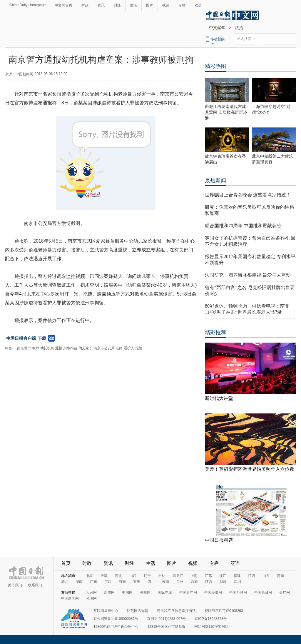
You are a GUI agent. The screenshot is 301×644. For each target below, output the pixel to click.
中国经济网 (213, 593)
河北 (118, 576)
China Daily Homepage (27, 5)
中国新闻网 (70, 598)
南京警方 (24, 348)
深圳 (238, 582)
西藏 (194, 582)
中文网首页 (63, 5)
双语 (198, 5)
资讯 (101, 5)
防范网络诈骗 (138, 611)
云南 (165, 582)
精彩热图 (215, 66)
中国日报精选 (219, 540)
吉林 (162, 576)
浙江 (223, 576)
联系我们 (35, 585)
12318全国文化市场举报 (166, 627)
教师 (36, 348)
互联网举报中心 (106, 611)
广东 (93, 582)
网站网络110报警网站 (211, 627)
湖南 (79, 582)
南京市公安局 (104, 348)
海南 (122, 582)
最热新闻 (215, 181)
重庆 (137, 582)
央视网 (145, 593)
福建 (237, 576)
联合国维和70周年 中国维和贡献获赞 (243, 226)
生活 (133, 5)
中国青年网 (188, 593)
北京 (90, 576)
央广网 (285, 593)
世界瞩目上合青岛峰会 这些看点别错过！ (248, 195)
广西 (108, 582)
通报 (59, 348)
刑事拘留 (70, 348)
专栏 (182, 5)
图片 (150, 5)
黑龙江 (178, 576)
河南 (280, 576)
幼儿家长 (86, 348)
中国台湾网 (238, 593)
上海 (194, 576)
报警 (139, 348)
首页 (66, 563)
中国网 (127, 593)
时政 (85, 5)
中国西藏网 (263, 593)
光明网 (91, 598)
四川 (151, 582)
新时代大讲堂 (219, 398)
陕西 (209, 582)
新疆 (223, 582)
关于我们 (15, 585)
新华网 (109, 593)
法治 (239, 28)
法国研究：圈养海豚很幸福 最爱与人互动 (248, 275)
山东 (266, 576)
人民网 (91, 593)
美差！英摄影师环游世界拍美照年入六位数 (250, 469)
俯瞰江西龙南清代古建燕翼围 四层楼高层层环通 (226, 112)
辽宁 (147, 576)
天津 (104, 576)
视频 (166, 5)
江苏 (208, 576)
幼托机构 (47, 348)
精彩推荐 (215, 333)
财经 (117, 5)
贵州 (180, 582)
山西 (133, 576)
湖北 (65, 582)
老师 (119, 348)
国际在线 (165, 593)
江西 (252, 576)
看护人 (129, 348)
